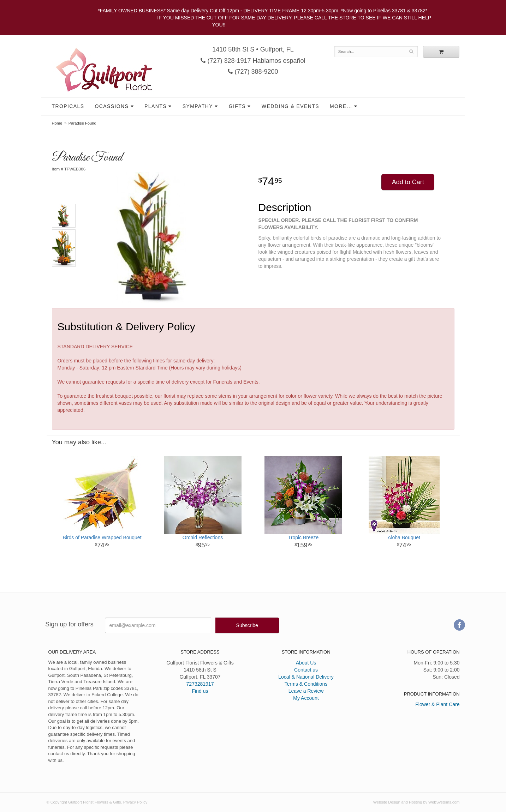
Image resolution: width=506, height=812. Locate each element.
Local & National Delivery (306, 677)
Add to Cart (408, 182)
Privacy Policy (135, 802)
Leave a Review (306, 691)
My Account (306, 698)
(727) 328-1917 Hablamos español (253, 61)
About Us (306, 663)
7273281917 (200, 684)
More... (341, 106)
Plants (156, 106)
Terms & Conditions (306, 684)
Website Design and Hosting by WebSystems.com (416, 802)
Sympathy (198, 106)
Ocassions (112, 106)
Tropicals (68, 106)
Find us (200, 691)
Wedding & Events (290, 106)
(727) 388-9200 (253, 72)
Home (57, 123)
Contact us (306, 670)
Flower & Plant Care (437, 704)
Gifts (237, 106)
